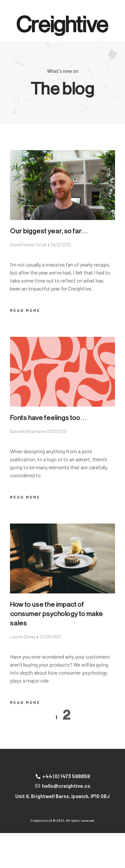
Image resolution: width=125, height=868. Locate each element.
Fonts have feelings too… (48, 418)
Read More (25, 310)
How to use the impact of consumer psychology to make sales (56, 614)
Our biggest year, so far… (49, 231)
